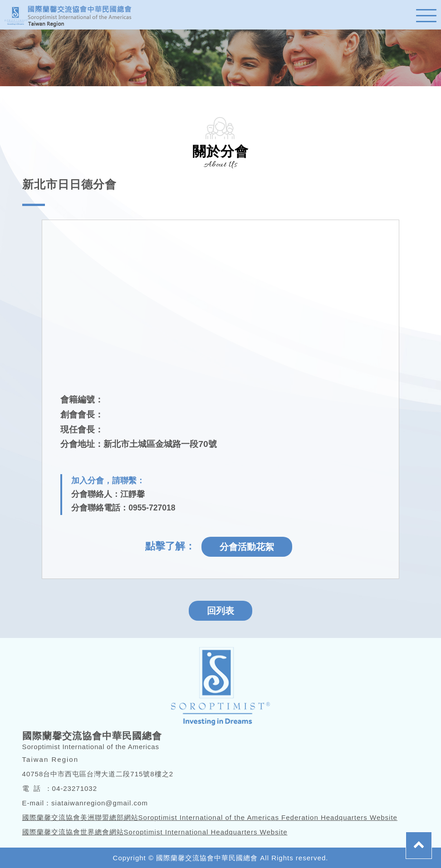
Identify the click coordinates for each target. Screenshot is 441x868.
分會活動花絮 (247, 547)
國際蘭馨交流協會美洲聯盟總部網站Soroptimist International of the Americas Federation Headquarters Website (210, 817)
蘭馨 (73, 15)
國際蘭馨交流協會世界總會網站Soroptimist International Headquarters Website (155, 832)
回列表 (220, 611)
